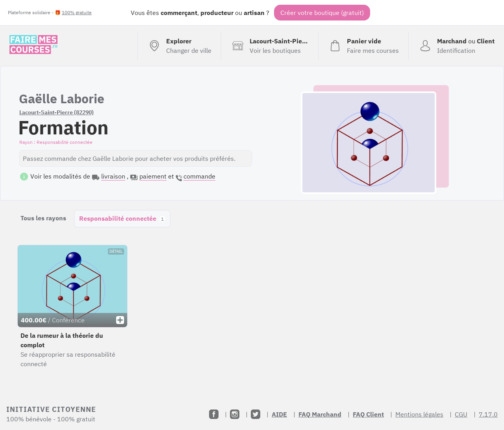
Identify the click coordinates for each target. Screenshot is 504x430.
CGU (461, 414)
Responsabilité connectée (122, 218)
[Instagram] (235, 414)
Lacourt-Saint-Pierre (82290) (57, 112)
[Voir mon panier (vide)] (363, 46)
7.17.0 (488, 414)
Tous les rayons (43, 218)
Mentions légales (419, 414)
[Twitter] (256, 414)
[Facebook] (214, 414)
